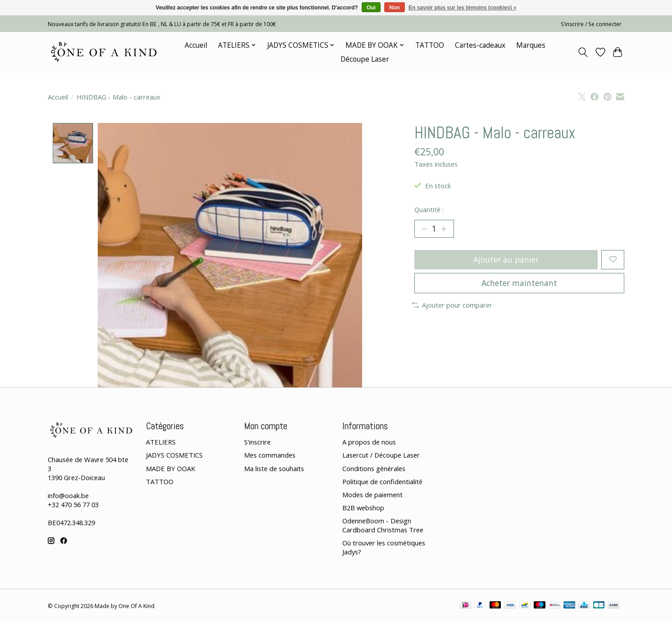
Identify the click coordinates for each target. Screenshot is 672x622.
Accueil (196, 45)
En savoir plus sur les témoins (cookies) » (462, 8)
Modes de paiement (372, 495)
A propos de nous (369, 442)
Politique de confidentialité (382, 481)
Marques (531, 45)
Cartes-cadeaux (480, 45)
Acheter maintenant (519, 283)
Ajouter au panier (506, 259)
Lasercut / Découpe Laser (381, 455)
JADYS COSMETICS (174, 455)
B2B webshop (363, 508)
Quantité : (429, 209)
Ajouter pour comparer (452, 305)
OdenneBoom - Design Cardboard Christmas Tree (383, 525)
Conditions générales (374, 468)
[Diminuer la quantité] (424, 229)
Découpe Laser (365, 59)
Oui (371, 8)
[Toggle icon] (583, 52)
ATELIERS (161, 442)
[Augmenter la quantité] (444, 229)
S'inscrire (257, 442)
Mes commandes (270, 455)
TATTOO (430, 45)
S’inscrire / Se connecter (591, 24)
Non (394, 8)
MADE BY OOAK (170, 468)
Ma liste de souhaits (274, 468)
